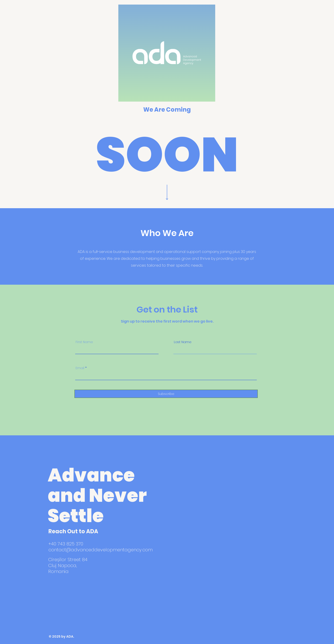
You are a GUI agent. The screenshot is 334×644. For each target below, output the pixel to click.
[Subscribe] (166, 394)
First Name (84, 342)
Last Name (183, 342)
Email (80, 368)
